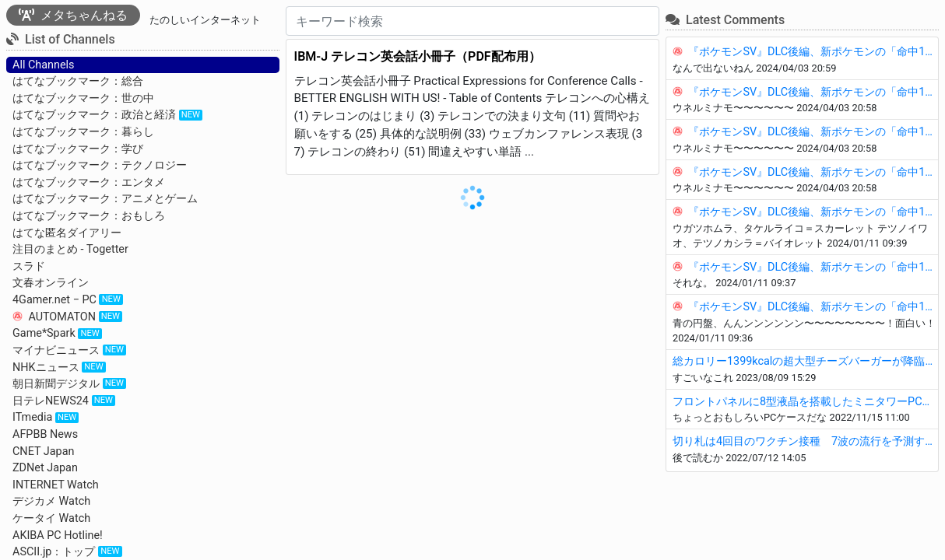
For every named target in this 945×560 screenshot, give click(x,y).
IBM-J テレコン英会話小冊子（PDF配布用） (418, 56)
